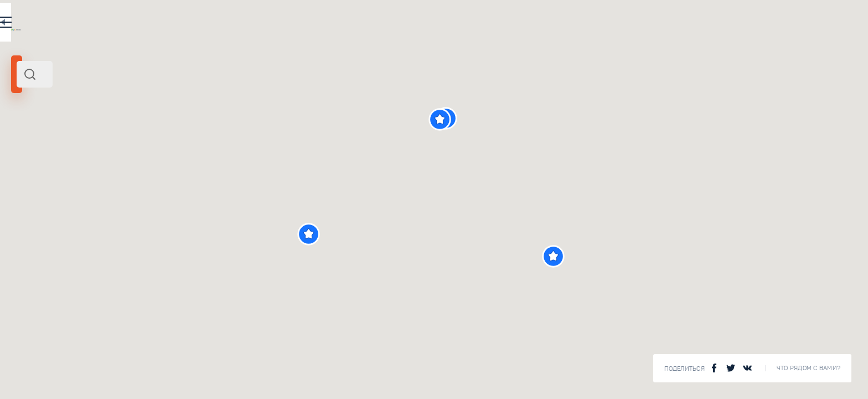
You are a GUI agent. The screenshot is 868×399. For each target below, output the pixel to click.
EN (332, 24)
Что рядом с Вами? (808, 368)
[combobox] (194, 74)
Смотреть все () (343, 377)
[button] (505, 234)
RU (308, 24)
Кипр (24, 154)
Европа (45, 154)
